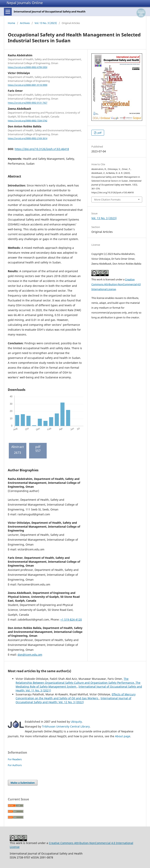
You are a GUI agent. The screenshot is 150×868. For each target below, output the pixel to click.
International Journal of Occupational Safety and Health (50, 11)
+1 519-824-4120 (71, 619)
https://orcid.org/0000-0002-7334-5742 (28, 121)
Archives (25, 23)
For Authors (15, 765)
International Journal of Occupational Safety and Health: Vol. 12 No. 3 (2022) (73, 700)
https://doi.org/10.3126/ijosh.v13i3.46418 (42, 149)
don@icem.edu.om (30, 655)
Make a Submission (23, 783)
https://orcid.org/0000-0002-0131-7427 (28, 103)
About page (123, 736)
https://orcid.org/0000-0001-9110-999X (28, 85)
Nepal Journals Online (25, 3)
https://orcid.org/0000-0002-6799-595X (28, 67)
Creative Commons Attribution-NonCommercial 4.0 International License (116, 284)
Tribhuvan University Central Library (66, 726)
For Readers (15, 759)
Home (11, 23)
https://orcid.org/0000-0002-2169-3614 (28, 138)
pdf (99, 133)
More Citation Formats (107, 200)
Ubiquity (76, 722)
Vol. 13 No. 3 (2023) (46, 23)
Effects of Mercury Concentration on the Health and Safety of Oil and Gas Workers (76, 696)
